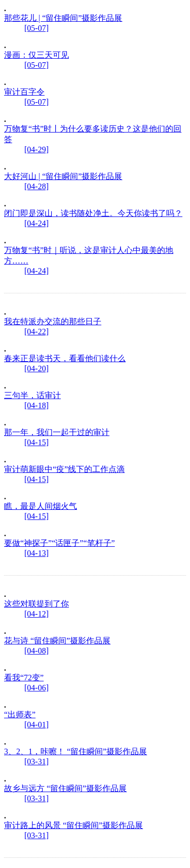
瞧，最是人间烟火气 (41, 506)
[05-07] (36, 28)
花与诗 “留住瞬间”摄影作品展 (57, 641)
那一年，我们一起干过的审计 (57, 432)
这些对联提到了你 (36, 604)
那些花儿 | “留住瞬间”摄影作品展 (63, 18)
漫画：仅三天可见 (36, 55)
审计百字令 (24, 92)
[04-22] (36, 332)
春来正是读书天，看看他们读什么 (65, 358)
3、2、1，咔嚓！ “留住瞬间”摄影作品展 (75, 751)
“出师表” (20, 714)
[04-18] (36, 405)
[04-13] (36, 553)
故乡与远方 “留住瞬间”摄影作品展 (65, 788)
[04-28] (36, 186)
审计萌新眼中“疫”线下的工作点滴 (64, 469)
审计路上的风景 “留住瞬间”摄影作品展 (73, 825)
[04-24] (36, 223)
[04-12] (36, 614)
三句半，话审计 (32, 395)
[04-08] (36, 651)
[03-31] (36, 762)
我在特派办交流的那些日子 (53, 321)
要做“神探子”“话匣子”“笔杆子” (60, 543)
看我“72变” (24, 678)
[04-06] (36, 688)
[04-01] (36, 725)
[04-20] (36, 368)
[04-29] (36, 149)
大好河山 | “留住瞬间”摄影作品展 (63, 176)
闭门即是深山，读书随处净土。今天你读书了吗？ (93, 213)
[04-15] (36, 442)
